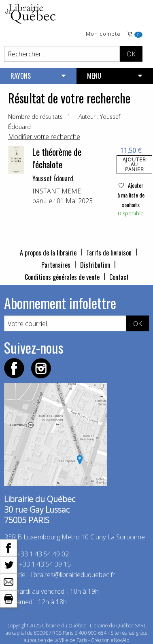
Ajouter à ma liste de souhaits (131, 195)
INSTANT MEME (57, 191)
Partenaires (56, 265)
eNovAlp (120, 640)
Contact (119, 277)
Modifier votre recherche (44, 137)
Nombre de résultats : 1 (39, 117)
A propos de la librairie (48, 253)
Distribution (95, 265)
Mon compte (103, 34)
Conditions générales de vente (62, 277)
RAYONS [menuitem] (21, 76)
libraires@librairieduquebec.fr (73, 575)
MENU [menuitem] (94, 76)
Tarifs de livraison (109, 253)
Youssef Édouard (53, 178)
